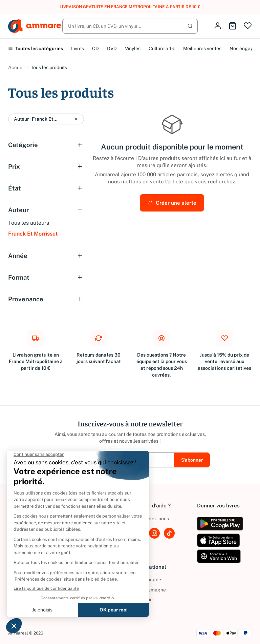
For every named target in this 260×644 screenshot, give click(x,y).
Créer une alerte (172, 203)
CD (95, 48)
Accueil (16, 67)
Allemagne (150, 590)
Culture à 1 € (162, 48)
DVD (112, 48)
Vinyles (133, 48)
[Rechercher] (130, 26)
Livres (78, 48)
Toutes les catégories (36, 48)
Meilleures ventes (202, 48)
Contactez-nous (151, 519)
